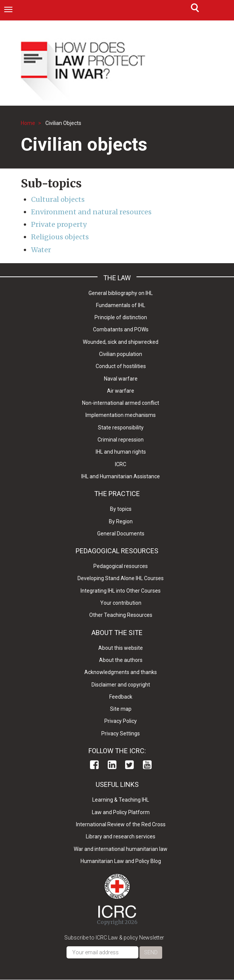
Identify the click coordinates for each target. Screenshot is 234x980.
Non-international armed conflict (121, 403)
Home (28, 123)
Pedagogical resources (121, 566)
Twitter (129, 765)
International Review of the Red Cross (121, 824)
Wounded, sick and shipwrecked (121, 342)
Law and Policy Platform (121, 812)
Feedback (121, 697)
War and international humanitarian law (121, 849)
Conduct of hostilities (121, 366)
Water (41, 250)
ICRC (121, 464)
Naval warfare (121, 379)
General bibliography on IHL (121, 293)
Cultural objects (58, 199)
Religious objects (60, 237)
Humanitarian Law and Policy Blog (121, 861)
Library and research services (121, 836)
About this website (121, 648)
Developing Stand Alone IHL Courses (121, 578)
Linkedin (112, 765)
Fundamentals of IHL (121, 305)
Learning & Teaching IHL (121, 800)
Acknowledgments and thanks (121, 672)
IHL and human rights (121, 452)
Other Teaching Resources (121, 615)
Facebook (94, 765)
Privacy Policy (121, 721)
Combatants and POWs (121, 329)
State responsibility (121, 428)
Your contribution (121, 603)
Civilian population (121, 354)
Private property (59, 224)
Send (151, 952)
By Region (121, 521)
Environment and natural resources (91, 212)
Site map (121, 709)
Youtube (147, 765)
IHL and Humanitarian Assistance (121, 476)
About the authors (121, 660)
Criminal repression (121, 440)
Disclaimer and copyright (121, 685)
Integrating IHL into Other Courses (121, 591)
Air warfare (121, 391)
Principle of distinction (121, 317)
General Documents (121, 534)
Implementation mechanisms (121, 415)
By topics (121, 509)
